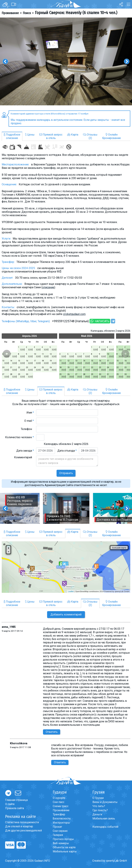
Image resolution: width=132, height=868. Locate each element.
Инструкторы (61, 823)
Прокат (57, 827)
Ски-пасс (59, 802)
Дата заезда (25, 451)
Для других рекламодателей (23, 831)
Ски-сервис (60, 831)
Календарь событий (105, 827)
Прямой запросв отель (51, 136)
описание (48, 287)
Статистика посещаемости (22, 822)
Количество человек (20, 437)
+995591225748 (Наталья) (70, 321)
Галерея (58, 835)
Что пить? (99, 806)
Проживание (10, 13)
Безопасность (62, 819)
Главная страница (16, 800)
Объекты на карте (64, 847)
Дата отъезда (67, 451)
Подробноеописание (12, 136)
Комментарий (24, 457)
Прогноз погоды (63, 839)
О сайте (10, 804)
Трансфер (59, 814)
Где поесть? (100, 810)
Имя (30, 413)
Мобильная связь (104, 819)
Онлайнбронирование (112, 136)
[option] (66, 61)
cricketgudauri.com (74, 314)
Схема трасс (61, 806)
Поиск (27, 13)
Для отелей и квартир (19, 826)
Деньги (97, 814)
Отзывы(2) (90, 136)
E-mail (29, 421)
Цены (30, 135)
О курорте (59, 798)
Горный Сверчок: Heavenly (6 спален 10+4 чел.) (76, 13)
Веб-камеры (61, 843)
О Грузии (98, 798)
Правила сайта (15, 808)
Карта (73, 135)
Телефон (27, 429)
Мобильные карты (65, 851)
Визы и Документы (105, 802)
